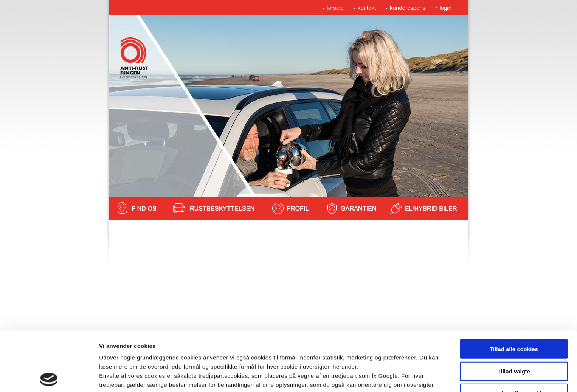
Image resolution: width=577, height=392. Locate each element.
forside (335, 8)
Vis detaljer (393, 377)
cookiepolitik (254, 352)
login (445, 8)
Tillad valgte (514, 312)
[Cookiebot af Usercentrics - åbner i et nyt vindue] (49, 377)
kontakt (367, 8)
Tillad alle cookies (514, 289)
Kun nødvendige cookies (514, 334)
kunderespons (408, 8)
